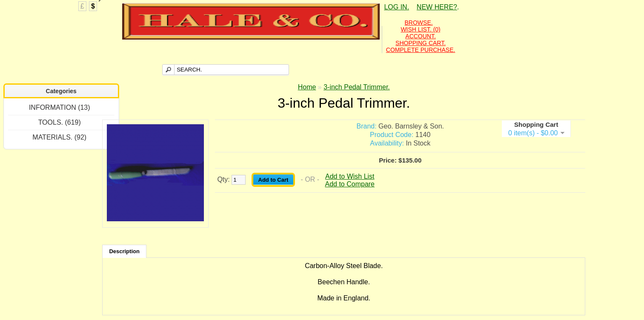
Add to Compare (350, 184)
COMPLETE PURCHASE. (421, 50)
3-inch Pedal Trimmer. (357, 87)
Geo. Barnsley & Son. (411, 126)
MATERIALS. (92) (59, 137)
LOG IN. (396, 7)
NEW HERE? (437, 7)
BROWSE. (419, 23)
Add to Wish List (350, 176)
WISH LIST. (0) (420, 29)
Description (124, 251)
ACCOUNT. (421, 36)
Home (307, 87)
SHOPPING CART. (421, 43)
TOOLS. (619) (60, 122)
